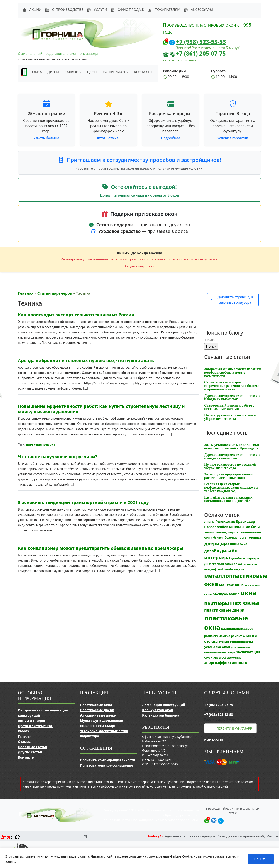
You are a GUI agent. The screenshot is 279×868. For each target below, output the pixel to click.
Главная (26, 293)
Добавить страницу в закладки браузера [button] (231, 300)
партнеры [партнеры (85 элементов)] (217, 603)
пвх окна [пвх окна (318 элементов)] (244, 603)
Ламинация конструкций (164, 705)
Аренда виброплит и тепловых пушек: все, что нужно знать (86, 360)
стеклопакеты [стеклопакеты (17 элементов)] (241, 642)
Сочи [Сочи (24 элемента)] (255, 527)
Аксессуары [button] (198, 10)
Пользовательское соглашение (106, 765)
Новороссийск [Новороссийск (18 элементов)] (216, 527)
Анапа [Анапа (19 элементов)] (209, 521)
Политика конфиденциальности (108, 760)
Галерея (25, 736)
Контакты (143, 72)
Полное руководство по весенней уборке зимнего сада (230, 417)
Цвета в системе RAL (35, 726)
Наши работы (116, 72)
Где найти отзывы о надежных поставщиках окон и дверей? (228, 499)
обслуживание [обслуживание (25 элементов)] (226, 594)
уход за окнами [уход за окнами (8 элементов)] (240, 647)
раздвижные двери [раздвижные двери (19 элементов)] (237, 628)
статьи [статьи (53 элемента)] (250, 635)
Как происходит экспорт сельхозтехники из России (76, 315)
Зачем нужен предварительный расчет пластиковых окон (229, 476)
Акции (32, 10)
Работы (24, 731)
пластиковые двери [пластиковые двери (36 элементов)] (224, 610)
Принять (261, 859)
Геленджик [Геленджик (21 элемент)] (225, 521)
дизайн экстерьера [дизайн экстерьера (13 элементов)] (245, 558)
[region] (139, 858)
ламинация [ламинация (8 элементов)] (250, 564)
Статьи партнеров (55, 293)
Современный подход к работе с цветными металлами (229, 407)
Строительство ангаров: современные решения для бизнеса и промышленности (232, 386)
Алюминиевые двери (98, 715)
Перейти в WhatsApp (234, 728)
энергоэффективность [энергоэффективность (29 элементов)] (226, 663)
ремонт (49, 444)
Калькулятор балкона (161, 715)
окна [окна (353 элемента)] (248, 593)
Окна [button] (37, 72)
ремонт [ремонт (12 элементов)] (236, 636)
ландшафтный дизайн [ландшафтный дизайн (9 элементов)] (219, 569)
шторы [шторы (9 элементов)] (231, 652)
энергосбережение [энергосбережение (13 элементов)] (227, 657)
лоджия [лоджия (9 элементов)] (239, 569)
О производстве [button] (64, 10)
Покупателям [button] (164, 10)
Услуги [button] (97, 10)
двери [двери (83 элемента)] (212, 543)
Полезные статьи (32, 747)
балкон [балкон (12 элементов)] (218, 538)
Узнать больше (46, 138)
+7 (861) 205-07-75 (201, 53)
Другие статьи (30, 752)
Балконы (73, 72)
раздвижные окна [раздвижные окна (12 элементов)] (217, 636)
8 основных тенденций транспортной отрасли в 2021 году (83, 502)
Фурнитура (89, 736)
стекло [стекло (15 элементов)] (224, 642)
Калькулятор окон (158, 710)
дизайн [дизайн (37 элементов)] (212, 551)
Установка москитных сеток (104, 731)
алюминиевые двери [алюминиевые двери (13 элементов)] (220, 532)
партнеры (34, 444)
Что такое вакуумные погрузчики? (58, 457)
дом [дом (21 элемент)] (208, 564)
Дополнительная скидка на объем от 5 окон (139, 195)
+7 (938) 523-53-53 (201, 42)
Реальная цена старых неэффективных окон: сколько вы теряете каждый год (231, 488)
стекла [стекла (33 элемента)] (211, 641)
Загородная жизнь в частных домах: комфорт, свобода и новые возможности (233, 372)
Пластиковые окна (96, 705)
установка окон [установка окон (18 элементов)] (217, 647)
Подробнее (170, 138)
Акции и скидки (31, 721)
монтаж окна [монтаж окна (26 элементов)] (232, 585)
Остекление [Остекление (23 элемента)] (239, 527)
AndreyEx (155, 836)
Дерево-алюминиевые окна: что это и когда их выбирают (232, 397)
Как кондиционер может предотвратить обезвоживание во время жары (100, 548)
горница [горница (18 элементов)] (254, 537)
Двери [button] (53, 72)
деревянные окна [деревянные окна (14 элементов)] (234, 544)
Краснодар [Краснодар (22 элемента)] (245, 521)
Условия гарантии (233, 138)
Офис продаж (127, 10)
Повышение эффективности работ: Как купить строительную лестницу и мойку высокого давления (101, 409)
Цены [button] (92, 72)
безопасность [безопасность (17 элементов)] (236, 537)
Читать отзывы (109, 138)
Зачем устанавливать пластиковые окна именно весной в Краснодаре (232, 447)
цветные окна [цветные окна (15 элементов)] (215, 652)
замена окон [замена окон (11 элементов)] (234, 564)
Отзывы (25, 742)
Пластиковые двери (97, 710)
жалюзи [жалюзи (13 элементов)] (218, 564)
